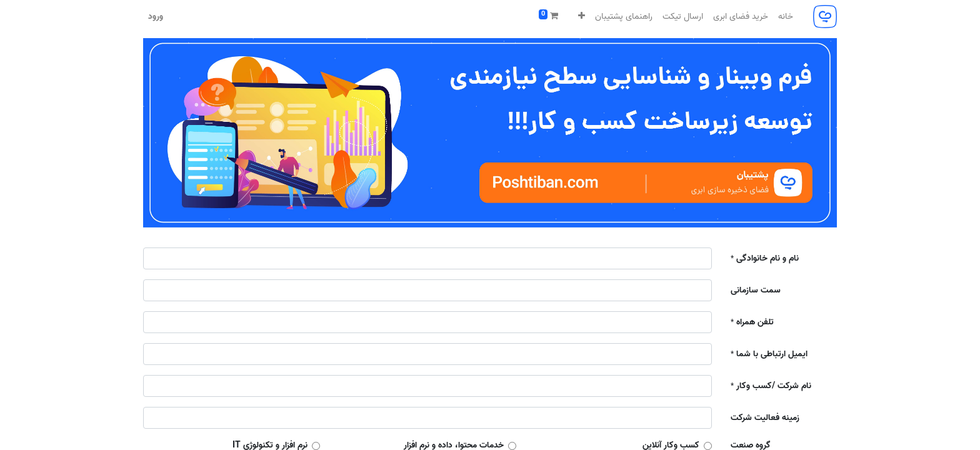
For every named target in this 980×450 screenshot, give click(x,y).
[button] (582, 17)
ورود (156, 17)
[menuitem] (786, 17)
